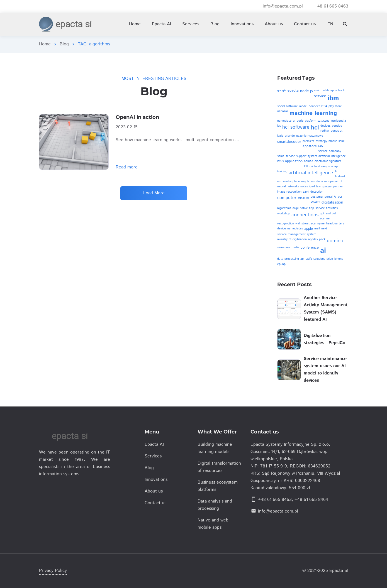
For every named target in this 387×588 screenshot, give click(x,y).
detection (317, 192)
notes (304, 187)
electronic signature (328, 161)
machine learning (313, 113)
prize (330, 259)
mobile (333, 141)
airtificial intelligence (332, 156)
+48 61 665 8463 (275, 500)
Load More (154, 193)
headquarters (335, 224)
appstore (310, 146)
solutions (319, 259)
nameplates (295, 229)
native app (307, 208)
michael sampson (321, 166)
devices (325, 126)
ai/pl (295, 208)
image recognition (289, 192)
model (303, 106)
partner (338, 187)
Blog (64, 44)
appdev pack (317, 239)
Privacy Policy (53, 571)
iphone (339, 259)
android (331, 214)
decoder (322, 182)
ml (340, 182)
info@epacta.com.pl (278, 511)
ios (279, 126)
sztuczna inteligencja (332, 121)
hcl (315, 128)
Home (45, 44)
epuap (281, 264)
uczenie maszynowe (310, 136)
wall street (302, 224)
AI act (338, 197)
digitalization (332, 202)
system (315, 202)
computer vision (293, 198)
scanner (325, 219)
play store (335, 106)
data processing (288, 259)
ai (323, 251)
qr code (298, 121)
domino (335, 241)
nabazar (283, 111)
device (282, 229)
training (282, 171)
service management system (297, 234)
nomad (309, 161)
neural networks (288, 187)
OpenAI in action (137, 117)
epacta (293, 91)
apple (309, 229)
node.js (306, 91)
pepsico (337, 126)
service (320, 96)
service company (330, 151)
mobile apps (329, 90)
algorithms (284, 208)
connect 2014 (318, 106)
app (337, 166)
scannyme (318, 224)
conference (310, 248)
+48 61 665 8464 (311, 500)
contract (337, 131)
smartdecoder (289, 142)
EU (306, 166)
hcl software (296, 127)
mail (317, 90)
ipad (312, 187)
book (341, 90)
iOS (321, 146)
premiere (309, 141)
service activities (327, 208)
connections (305, 215)
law (318, 187)
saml (306, 192)
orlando (290, 136)
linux (341, 141)
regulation (308, 182)
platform (311, 121)
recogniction (286, 224)
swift (309, 259)
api (302, 259)
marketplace (291, 182)
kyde (280, 136)
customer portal (322, 197)
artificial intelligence (311, 173)
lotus (280, 161)
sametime (284, 248)
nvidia (295, 248)
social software (288, 106)
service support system (301, 156)
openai (333, 182)
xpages (327, 187)
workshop (284, 214)
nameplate (284, 121)
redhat (325, 131)
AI (336, 171)
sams (281, 156)
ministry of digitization (292, 239)
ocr (279, 182)
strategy (322, 141)
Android (340, 177)
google (282, 90)
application (294, 161)
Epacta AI (161, 24)
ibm (333, 98)
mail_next (321, 229)
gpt (322, 214)
